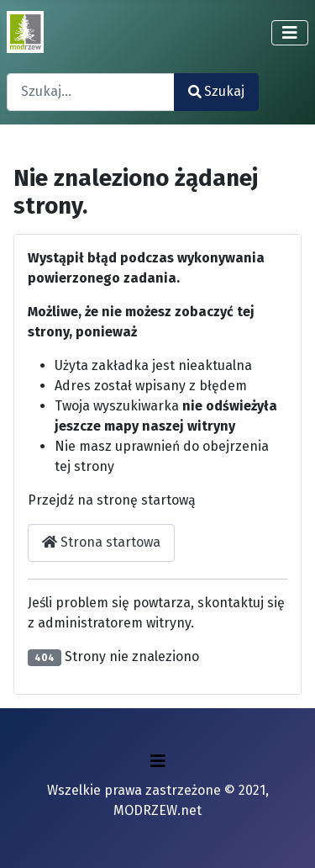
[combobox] (91, 92)
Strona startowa (101, 542)
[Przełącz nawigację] (290, 33)
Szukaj (216, 91)
